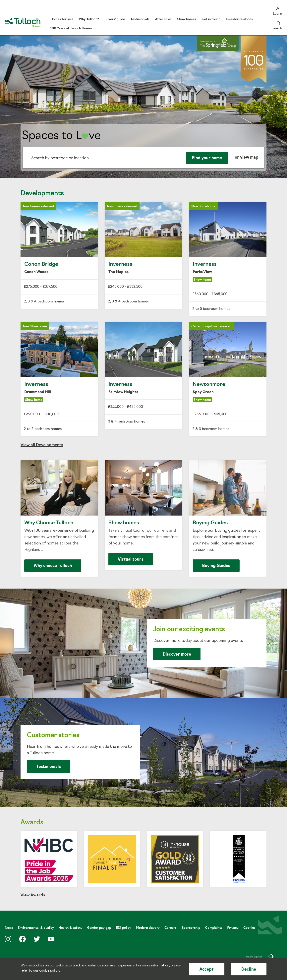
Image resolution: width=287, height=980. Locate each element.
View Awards (33, 895)
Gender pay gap (99, 928)
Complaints (214, 928)
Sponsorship (191, 928)
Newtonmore (228, 379)
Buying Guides (228, 518)
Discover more (177, 655)
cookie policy (49, 971)
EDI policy (124, 928)
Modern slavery (148, 928)
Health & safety (70, 928)
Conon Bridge (59, 255)
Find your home (207, 158)
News (9, 928)
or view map (247, 158)
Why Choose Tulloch (59, 518)
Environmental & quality (36, 928)
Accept (207, 970)
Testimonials (49, 767)
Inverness (143, 255)
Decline (249, 970)
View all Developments (42, 445)
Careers (171, 928)
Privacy (233, 928)
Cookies (249, 928)
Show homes (143, 515)
